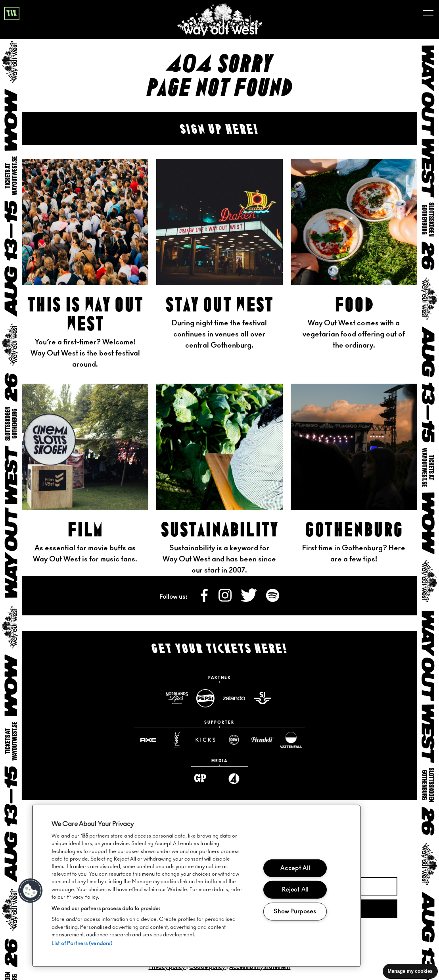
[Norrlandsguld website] (176, 698)
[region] (196, 886)
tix (12, 14)
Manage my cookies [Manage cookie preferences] (410, 971)
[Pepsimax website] (205, 698)
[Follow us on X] (249, 600)
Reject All (295, 890)
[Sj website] (262, 698)
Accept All (295, 868)
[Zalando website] (234, 698)
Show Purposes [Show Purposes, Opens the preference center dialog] (295, 912)
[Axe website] (148, 740)
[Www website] (205, 740)
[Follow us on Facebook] (205, 600)
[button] (31, 891)
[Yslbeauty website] (176, 740)
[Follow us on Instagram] (226, 600)
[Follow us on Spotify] (273, 600)
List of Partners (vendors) (82, 944)
